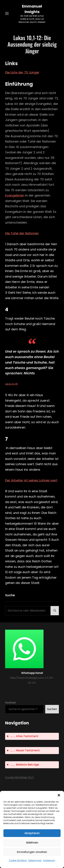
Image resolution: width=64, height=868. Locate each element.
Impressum (49, 860)
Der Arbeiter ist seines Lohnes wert (31, 480)
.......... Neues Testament (25, 750)
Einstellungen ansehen (32, 852)
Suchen (10, 703)
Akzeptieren (32, 833)
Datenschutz (35, 860)
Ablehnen (32, 843)
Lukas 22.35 (11, 384)
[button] (59, 795)
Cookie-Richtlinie (18, 860)
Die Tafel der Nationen (22, 233)
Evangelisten (15, 195)
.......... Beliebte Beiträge (25, 765)
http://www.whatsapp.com (27, 678)
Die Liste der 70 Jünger (22, 72)
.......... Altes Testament (24, 736)
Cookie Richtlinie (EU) (19, 777)
